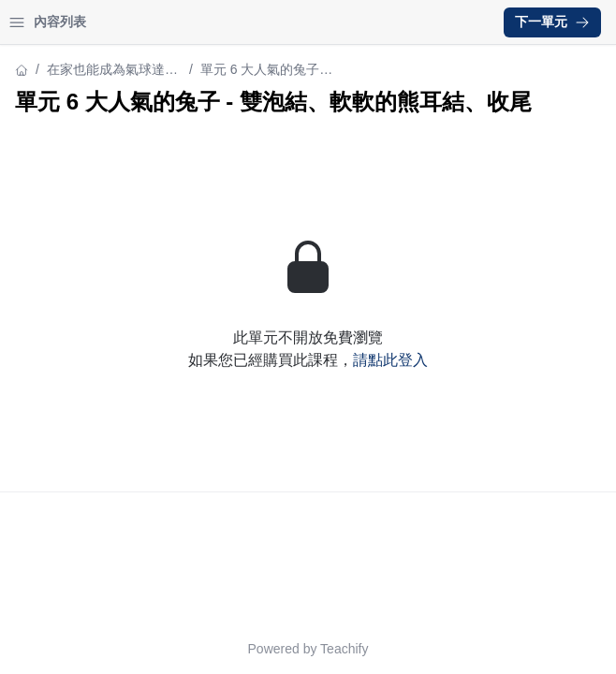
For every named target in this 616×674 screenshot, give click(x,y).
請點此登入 (390, 360)
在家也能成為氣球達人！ (106, 71)
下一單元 (552, 22)
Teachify (344, 649)
